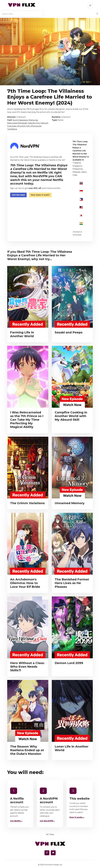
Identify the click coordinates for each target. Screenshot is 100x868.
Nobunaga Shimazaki (17, 123)
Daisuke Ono (34, 123)
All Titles (50, 834)
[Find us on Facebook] (47, 853)
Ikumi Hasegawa (20, 120)
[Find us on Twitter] (53, 853)
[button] (90, 5)
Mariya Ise (33, 120)
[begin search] (97, 14)
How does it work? (40, 195)
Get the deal (18, 195)
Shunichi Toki (23, 126)
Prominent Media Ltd (53, 865)
